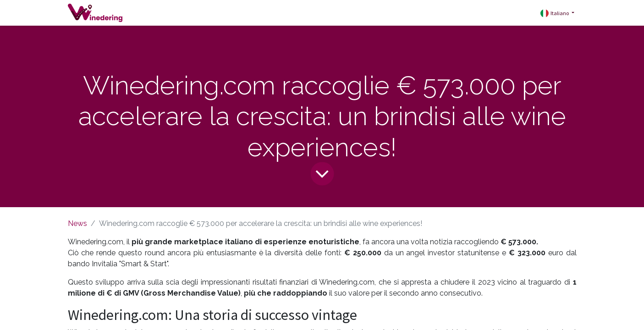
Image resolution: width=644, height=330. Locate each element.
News (77, 223)
